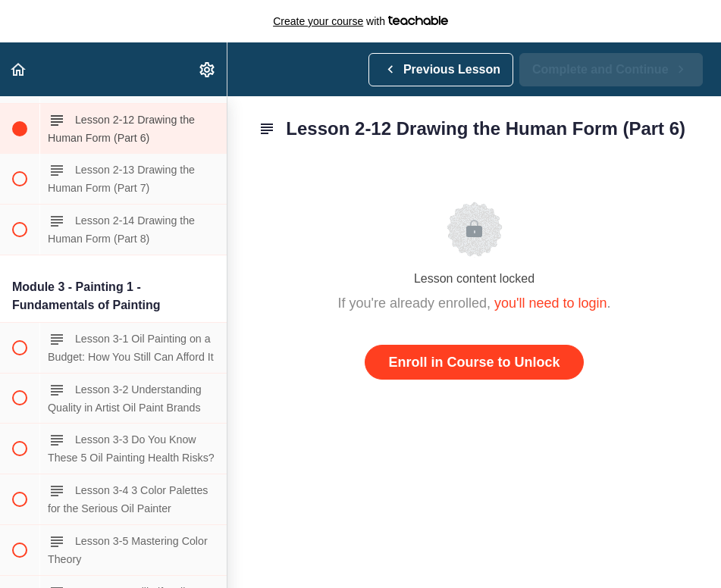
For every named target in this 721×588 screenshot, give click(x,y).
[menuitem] (208, 69)
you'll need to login (551, 303)
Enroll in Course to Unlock (474, 362)
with (360, 21)
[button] (19, 69)
